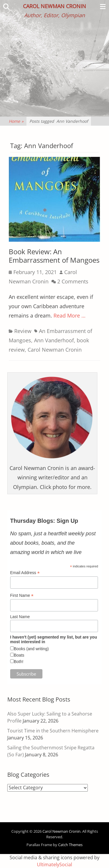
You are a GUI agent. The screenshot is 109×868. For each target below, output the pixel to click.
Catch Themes (70, 845)
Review (23, 331)
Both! (19, 662)
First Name (22, 596)
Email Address (25, 573)
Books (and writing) (31, 649)
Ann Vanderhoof (54, 340)
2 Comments (73, 281)
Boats (19, 655)
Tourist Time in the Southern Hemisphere (53, 731)
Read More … (69, 315)
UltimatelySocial (54, 865)
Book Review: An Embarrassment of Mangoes (54, 256)
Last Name (20, 617)
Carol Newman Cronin (54, 6)
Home (16, 121)
